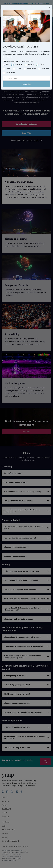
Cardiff (8, 69)
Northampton (31, 69)
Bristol (42, 64)
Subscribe (27, 84)
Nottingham (45, 69)
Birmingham (19, 64)
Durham (19, 69)
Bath (7, 64)
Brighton (31, 64)
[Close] (50, 7)
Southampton (10, 73)
